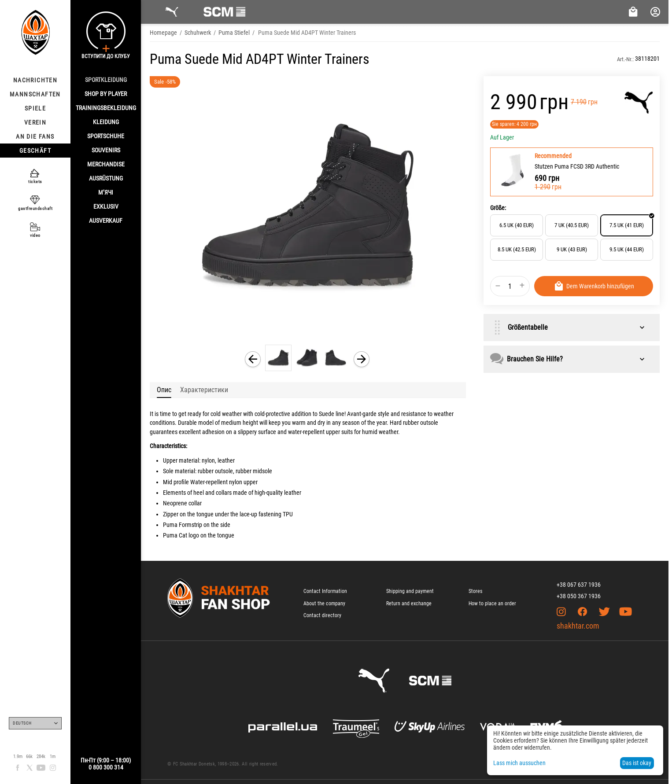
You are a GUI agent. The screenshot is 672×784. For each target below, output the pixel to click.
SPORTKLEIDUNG (106, 80)
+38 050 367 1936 (579, 596)
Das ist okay (637, 763)
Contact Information (325, 591)
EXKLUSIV (106, 206)
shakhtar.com (578, 626)
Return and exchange (409, 604)
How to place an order (492, 604)
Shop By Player (106, 94)
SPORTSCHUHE (106, 136)
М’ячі (106, 192)
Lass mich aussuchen (519, 763)
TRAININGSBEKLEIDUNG (106, 108)
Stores (475, 591)
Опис (164, 390)
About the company (324, 604)
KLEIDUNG (106, 122)
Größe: (498, 208)
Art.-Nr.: (625, 59)
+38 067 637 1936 (579, 585)
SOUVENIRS (106, 150)
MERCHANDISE (106, 164)
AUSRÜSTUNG (106, 178)
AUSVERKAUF (106, 221)
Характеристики (204, 390)
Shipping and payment (410, 591)
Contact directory (322, 615)
